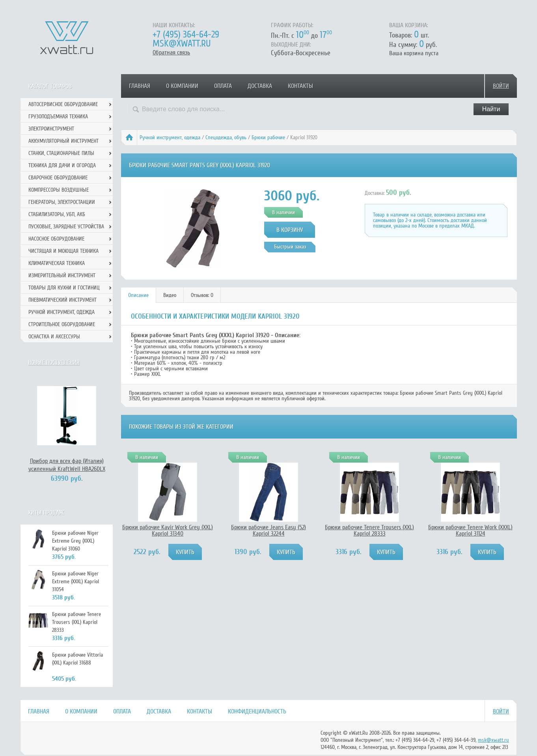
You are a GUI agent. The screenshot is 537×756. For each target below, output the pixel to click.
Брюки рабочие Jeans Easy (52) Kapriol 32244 (268, 530)
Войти (501, 86)
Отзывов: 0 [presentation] (202, 295)
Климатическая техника (57, 263)
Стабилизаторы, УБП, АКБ (57, 214)
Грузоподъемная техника (58, 117)
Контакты (300, 86)
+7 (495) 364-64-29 (186, 35)
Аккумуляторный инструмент (63, 141)
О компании (182, 86)
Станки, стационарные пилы (61, 153)
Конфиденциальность (257, 711)
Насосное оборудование (56, 239)
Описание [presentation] (138, 295)
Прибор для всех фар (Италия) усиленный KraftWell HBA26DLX (67, 465)
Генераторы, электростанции (62, 202)
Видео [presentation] (170, 295)
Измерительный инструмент (62, 275)
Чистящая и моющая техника (63, 251)
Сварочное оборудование (58, 178)
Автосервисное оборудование (63, 104)
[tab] (139, 295)
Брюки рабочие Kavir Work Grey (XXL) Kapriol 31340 (168, 530)
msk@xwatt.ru (182, 44)
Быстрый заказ (290, 247)
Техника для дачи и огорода (62, 165)
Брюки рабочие (268, 137)
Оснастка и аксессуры (54, 337)
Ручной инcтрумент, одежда (170, 137)
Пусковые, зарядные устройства (66, 227)
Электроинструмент (51, 129)
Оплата (223, 86)
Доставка (260, 86)
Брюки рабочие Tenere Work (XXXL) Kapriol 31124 (470, 530)
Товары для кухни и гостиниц (64, 288)
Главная (140, 86)
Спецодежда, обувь (226, 137)
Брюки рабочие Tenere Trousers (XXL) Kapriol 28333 (369, 530)
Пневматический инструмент (62, 300)
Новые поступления (54, 362)
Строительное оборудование (62, 324)
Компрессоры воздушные (59, 190)
